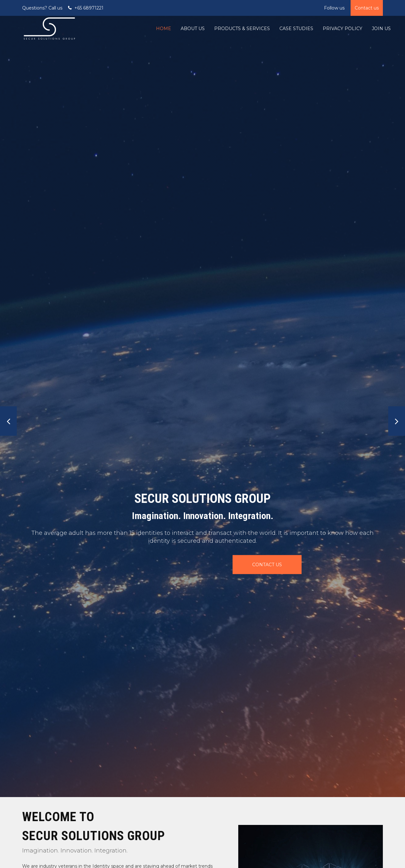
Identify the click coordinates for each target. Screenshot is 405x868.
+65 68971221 (89, 8)
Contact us (367, 8)
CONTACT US (199, 565)
